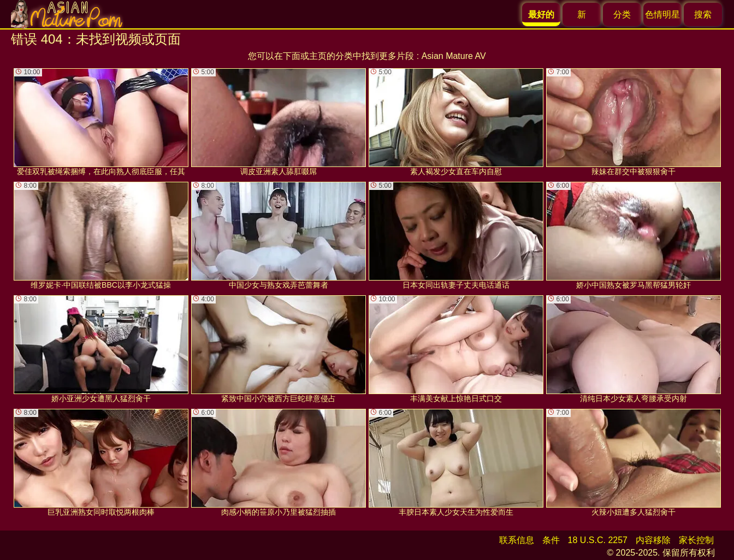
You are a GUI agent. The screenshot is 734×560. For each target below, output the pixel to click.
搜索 (703, 14)
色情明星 (662, 14)
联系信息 (517, 540)
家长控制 (696, 540)
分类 (622, 14)
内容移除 (653, 540)
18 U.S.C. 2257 (598, 540)
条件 (551, 540)
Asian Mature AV (454, 56)
